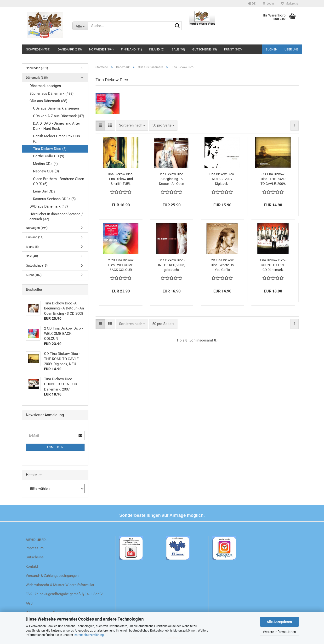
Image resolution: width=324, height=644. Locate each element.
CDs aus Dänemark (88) (48, 101)
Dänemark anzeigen (45, 86)
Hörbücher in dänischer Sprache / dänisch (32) (56, 217)
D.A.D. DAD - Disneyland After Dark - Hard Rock (57, 126)
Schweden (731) (38, 49)
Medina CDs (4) (45, 164)
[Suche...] (80, 26)
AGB (29, 603)
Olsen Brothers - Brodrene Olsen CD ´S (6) (59, 181)
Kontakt (32, 567)
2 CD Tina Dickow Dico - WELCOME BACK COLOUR (121, 265)
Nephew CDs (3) (46, 171)
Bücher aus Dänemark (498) (51, 94)
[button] (252, 4)
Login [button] (268, 4)
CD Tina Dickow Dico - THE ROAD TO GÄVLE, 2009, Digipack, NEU (273, 179)
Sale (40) (178, 49)
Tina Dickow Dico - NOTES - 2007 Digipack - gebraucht (222, 179)
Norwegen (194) (101, 49)
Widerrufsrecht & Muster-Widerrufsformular (60, 585)
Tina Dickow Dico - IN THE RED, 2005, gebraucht (171, 265)
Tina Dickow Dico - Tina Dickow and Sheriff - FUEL (121, 179)
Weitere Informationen (279, 632)
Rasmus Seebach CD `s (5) (54, 199)
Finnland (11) (131, 49)
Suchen (271, 49)
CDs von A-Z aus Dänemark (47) (59, 116)
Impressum (35, 548)
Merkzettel (290, 4)
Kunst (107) (233, 49)
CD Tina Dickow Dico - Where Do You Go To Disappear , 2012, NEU (222, 265)
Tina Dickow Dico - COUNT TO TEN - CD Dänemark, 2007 (273, 265)
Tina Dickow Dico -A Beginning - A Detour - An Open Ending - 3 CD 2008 (172, 179)
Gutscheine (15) (205, 49)
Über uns (292, 49)
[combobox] (132, 125)
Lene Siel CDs (44, 191)
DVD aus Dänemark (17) (49, 206)
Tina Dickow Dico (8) (50, 149)
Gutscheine (35, 557)
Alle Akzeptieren (279, 622)
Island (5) (157, 49)
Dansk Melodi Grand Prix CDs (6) (57, 139)
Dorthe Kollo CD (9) (49, 156)
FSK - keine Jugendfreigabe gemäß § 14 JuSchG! (64, 594)
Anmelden (55, 447)
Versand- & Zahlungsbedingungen (52, 576)
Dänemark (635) (70, 49)
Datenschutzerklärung (89, 635)
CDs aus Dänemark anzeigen (56, 108)
